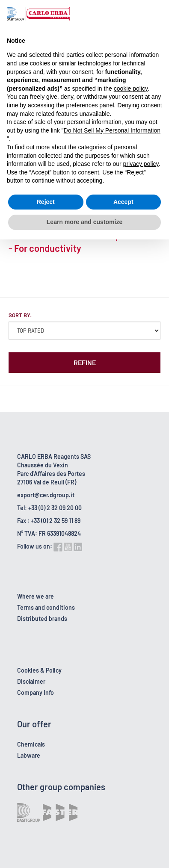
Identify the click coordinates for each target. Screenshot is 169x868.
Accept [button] (123, 202)
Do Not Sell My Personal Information (112, 130)
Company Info (36, 692)
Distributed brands (42, 619)
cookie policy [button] (131, 89)
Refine (85, 362)
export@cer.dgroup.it (46, 495)
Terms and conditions (46, 607)
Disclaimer (31, 681)
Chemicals (31, 744)
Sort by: (20, 315)
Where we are (36, 596)
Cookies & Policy (39, 670)
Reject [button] (46, 202)
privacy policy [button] (141, 164)
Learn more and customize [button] (84, 222)
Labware (29, 755)
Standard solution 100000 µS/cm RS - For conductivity (82, 242)
